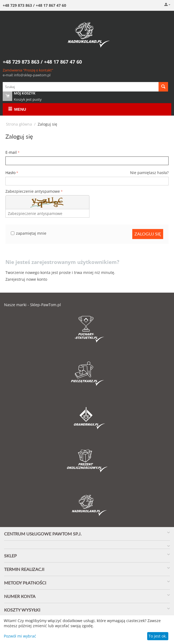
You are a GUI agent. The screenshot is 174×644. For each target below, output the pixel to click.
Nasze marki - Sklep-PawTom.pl (33, 305)
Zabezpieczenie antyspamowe (33, 191)
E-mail (11, 152)
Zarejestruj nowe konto (26, 279)
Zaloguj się (148, 234)
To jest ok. (158, 636)
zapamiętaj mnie (29, 233)
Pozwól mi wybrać (20, 636)
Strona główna (19, 124)
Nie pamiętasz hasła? (149, 173)
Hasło (10, 173)
